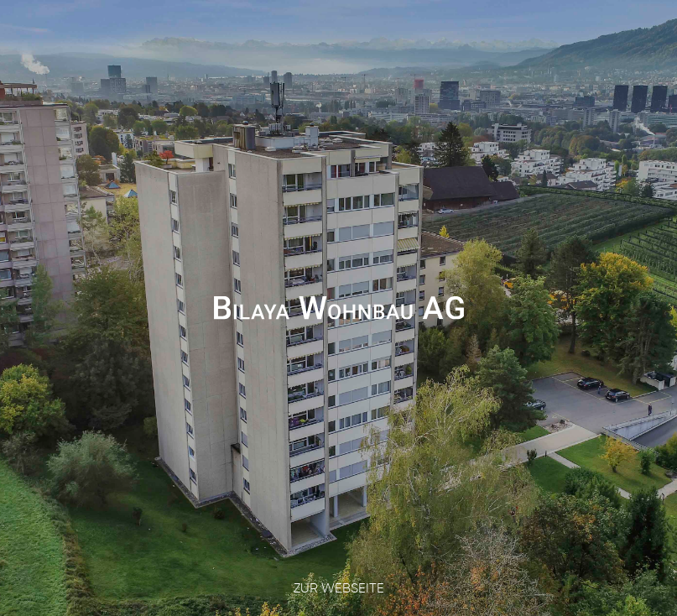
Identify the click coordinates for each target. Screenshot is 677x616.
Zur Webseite (339, 588)
